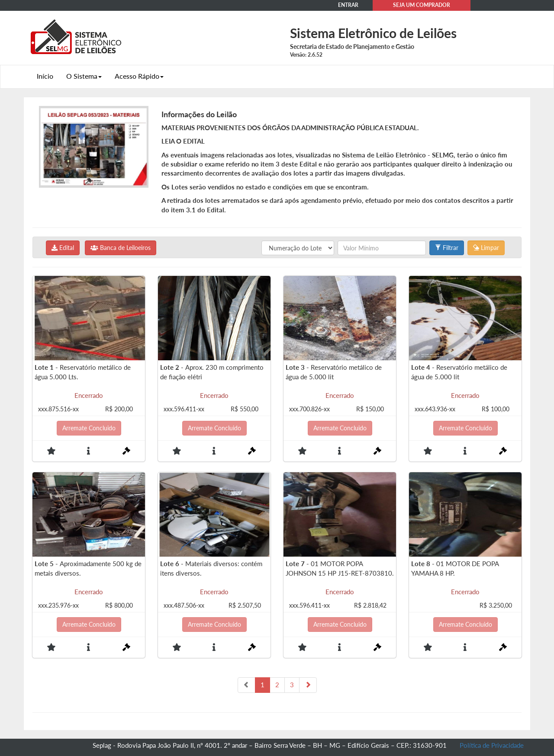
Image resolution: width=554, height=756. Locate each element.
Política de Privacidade (492, 745)
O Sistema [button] (84, 76)
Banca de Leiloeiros (121, 248)
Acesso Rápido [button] (139, 76)
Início (45, 76)
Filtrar (447, 248)
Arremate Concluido (89, 428)
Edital (63, 248)
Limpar (486, 248)
